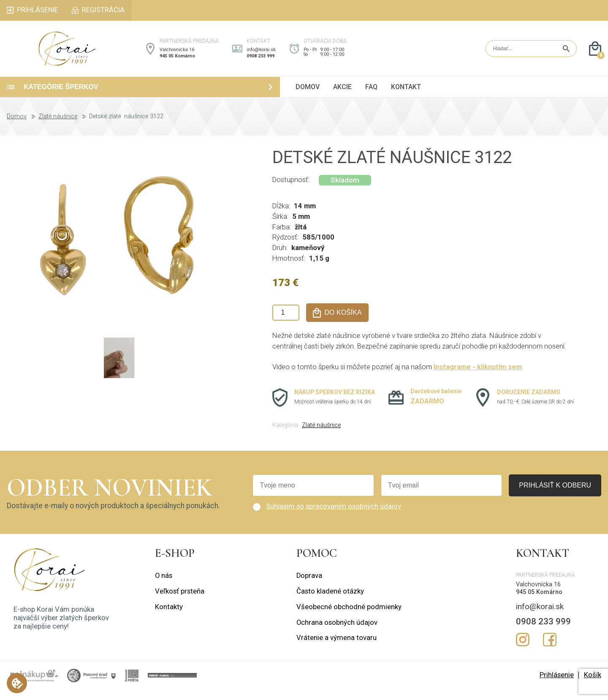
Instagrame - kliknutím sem (478, 377)
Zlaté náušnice (58, 126)
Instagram (523, 649)
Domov (17, 126)
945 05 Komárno (177, 61)
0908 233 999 (261, 61)
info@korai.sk (261, 54)
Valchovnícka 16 (177, 54)
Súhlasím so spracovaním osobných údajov (334, 516)
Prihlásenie (557, 684)
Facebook (550, 649)
